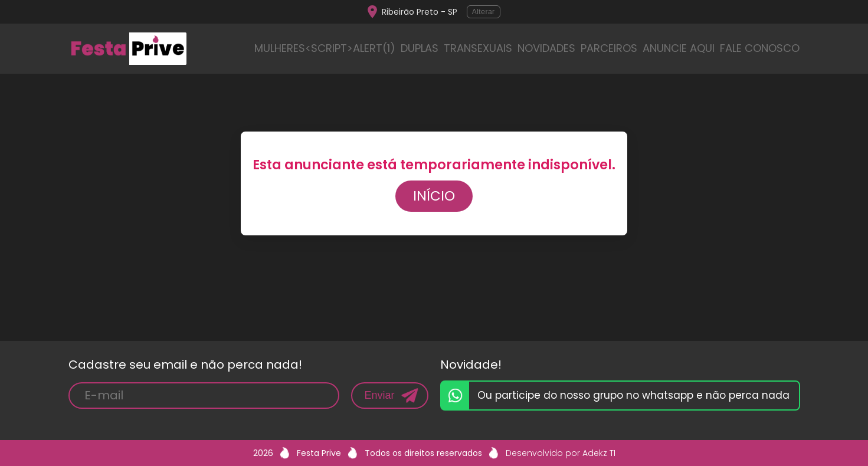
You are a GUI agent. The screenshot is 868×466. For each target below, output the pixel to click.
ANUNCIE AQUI (679, 48)
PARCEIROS (609, 48)
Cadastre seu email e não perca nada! (185, 365)
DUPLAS (420, 48)
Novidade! (471, 365)
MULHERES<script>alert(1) (325, 48)
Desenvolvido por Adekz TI (561, 453)
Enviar (379, 395)
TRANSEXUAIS (478, 48)
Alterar (484, 12)
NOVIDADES (546, 48)
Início (434, 196)
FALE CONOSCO (760, 48)
